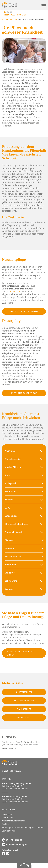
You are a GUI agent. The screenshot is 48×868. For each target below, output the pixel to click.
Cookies (5, 824)
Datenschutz (7, 817)
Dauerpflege (24, 709)
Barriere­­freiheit (9, 831)
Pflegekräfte (15, 292)
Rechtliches (24, 718)
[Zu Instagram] (8, 853)
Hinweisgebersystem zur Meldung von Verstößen (23, 827)
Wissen (14, 19)
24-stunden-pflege (24, 701)
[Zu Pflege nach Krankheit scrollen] (5, 12)
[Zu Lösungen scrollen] (8, 12)
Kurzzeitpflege (24, 692)
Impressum (7, 814)
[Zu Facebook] (4, 853)
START (5, 19)
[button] (44, 6)
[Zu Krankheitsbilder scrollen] (11, 12)
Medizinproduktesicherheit (14, 821)
